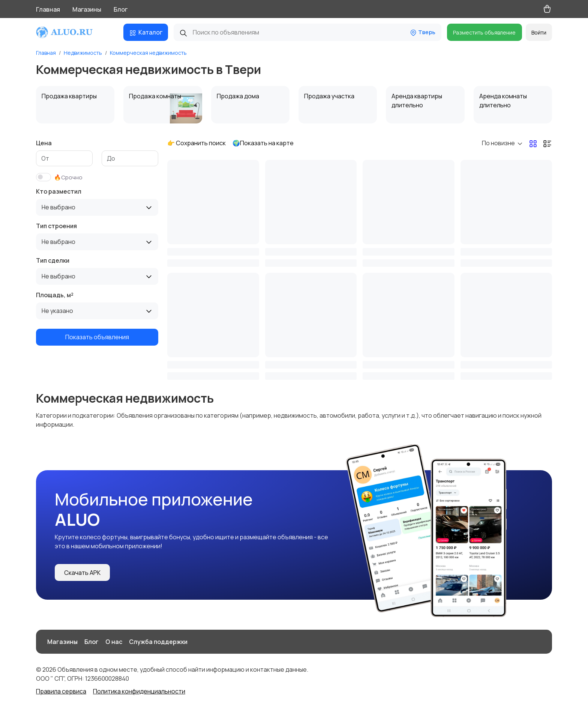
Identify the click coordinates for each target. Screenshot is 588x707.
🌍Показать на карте (263, 143)
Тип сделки (53, 260)
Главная (48, 9)
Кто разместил (59, 191)
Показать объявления (97, 337)
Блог (121, 9)
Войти (539, 32)
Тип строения (56, 226)
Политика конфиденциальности (139, 691)
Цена (44, 143)
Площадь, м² (55, 295)
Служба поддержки (158, 642)
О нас (114, 642)
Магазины (87, 9)
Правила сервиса (61, 691)
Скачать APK (82, 573)
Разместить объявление (484, 32)
